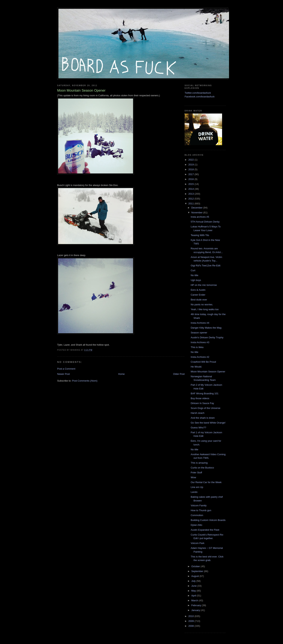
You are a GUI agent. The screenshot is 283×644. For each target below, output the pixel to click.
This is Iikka (197, 347)
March (195, 600)
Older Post (179, 374)
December (197, 208)
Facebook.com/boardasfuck (200, 97)
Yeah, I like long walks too (205, 309)
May (194, 591)
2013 (191, 194)
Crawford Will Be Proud (203, 362)
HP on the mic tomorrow (204, 285)
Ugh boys (196, 280)
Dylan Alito (196, 525)
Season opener (199, 333)
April (194, 596)
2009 (191, 621)
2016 (191, 179)
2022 (191, 160)
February (197, 605)
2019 (191, 165)
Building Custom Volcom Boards (208, 520)
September (198, 571)
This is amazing (199, 463)
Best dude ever (199, 300)
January (196, 610)
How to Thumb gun (201, 510)
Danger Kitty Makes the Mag (206, 328)
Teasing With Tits (200, 235)
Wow (193, 477)
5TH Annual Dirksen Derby (205, 222)
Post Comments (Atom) (85, 381)
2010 (191, 616)
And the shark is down (203, 418)
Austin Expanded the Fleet (205, 530)
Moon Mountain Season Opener (208, 372)
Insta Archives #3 (200, 342)
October (196, 566)
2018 (191, 169)
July (194, 581)
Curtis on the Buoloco (202, 468)
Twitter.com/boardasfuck (198, 93)
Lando (194, 492)
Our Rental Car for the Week (206, 482)
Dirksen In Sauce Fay (202, 403)
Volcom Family (199, 505)
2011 (191, 204)
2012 (191, 199)
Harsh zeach (197, 413)
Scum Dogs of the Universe (205, 408)
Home (122, 374)
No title (194, 275)
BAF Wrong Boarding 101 (204, 393)
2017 (191, 174)
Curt (193, 270)
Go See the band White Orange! (208, 423)
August (195, 576)
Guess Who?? (198, 428)
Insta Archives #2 (200, 357)
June (194, 586)
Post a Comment (66, 369)
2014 (191, 189)
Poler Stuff (196, 473)
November (197, 213)
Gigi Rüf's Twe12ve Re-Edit (205, 266)
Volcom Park (197, 543)
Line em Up (197, 487)
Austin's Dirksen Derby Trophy (207, 337)
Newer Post (63, 374)
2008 (191, 626)
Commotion (197, 515)
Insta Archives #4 (200, 323)
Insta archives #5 (200, 217)
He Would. (196, 367)
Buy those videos (200, 398)
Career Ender (198, 295)
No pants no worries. (202, 304)
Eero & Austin (198, 290)
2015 (191, 184)
